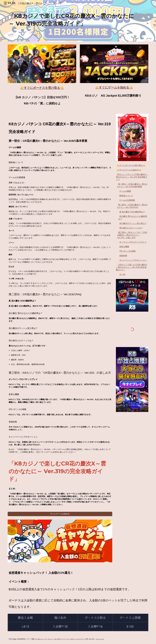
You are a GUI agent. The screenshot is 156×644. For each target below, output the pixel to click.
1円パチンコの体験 (127, 251)
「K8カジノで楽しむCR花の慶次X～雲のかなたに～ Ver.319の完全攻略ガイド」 (132, 267)
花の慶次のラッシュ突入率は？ (133, 223)
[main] (72, 21)
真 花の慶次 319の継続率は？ (132, 212)
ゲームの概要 (125, 191)
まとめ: (122, 274)
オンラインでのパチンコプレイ (133, 242)
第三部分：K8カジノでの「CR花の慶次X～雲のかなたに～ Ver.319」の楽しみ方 (132, 235)
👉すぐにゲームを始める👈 (129, 170)
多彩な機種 (124, 247)
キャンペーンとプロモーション (133, 260)
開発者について (126, 196)
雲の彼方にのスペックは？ (131, 228)
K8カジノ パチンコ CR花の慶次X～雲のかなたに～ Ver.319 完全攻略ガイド (132, 177)
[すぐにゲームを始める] (60, 514)
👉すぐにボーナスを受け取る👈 (131, 165)
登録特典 (123, 256)
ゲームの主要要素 (127, 200)
